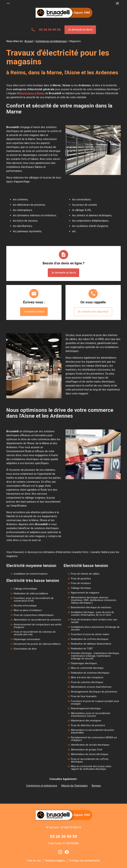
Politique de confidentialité (85, 861)
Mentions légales (55, 861)
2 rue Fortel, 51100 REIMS (63, 843)
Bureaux (96, 786)
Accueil (29, 41)
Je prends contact (34, 312)
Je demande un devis (80, 30)
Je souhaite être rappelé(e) (93, 312)
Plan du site (34, 861)
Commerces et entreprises (51, 41)
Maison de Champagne (74, 786)
